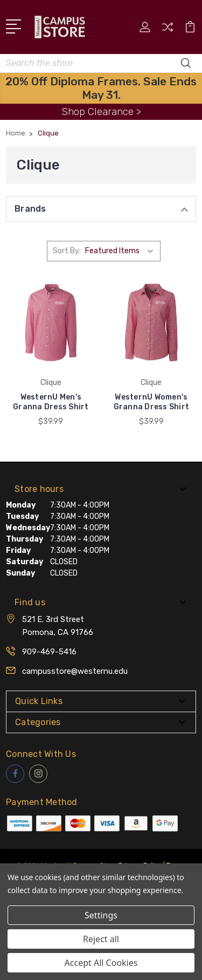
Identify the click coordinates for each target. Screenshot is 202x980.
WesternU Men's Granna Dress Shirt (51, 402)
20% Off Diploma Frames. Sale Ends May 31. (101, 88)
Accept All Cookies (101, 963)
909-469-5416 (49, 652)
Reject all (101, 939)
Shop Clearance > (101, 111)
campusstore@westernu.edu (75, 671)
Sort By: (67, 251)
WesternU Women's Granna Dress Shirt (152, 402)
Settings (101, 915)
